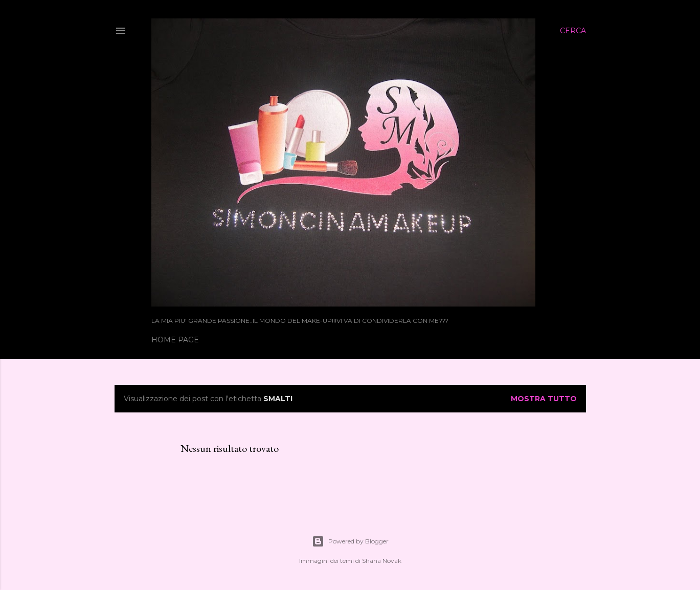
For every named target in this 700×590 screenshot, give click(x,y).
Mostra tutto (544, 399)
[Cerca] (573, 31)
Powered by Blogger (350, 541)
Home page (175, 340)
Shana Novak (382, 561)
